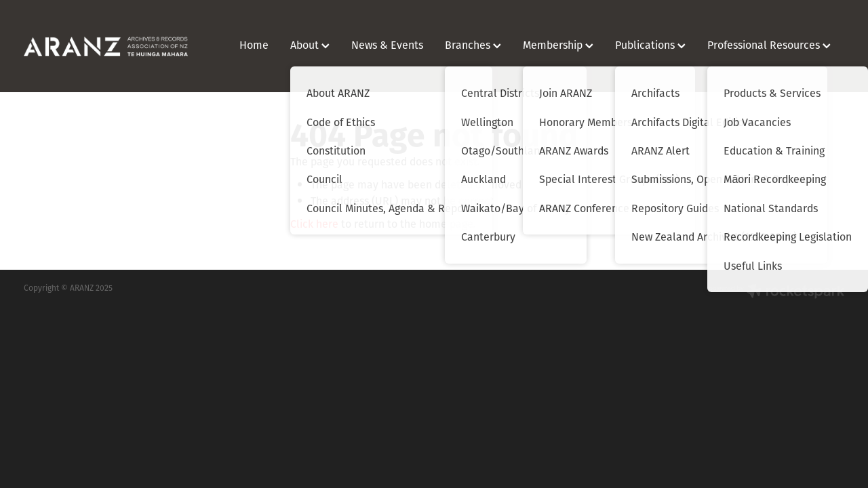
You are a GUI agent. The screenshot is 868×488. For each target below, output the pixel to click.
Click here (314, 224)
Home (254, 45)
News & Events (387, 45)
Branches (473, 45)
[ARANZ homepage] (106, 46)
